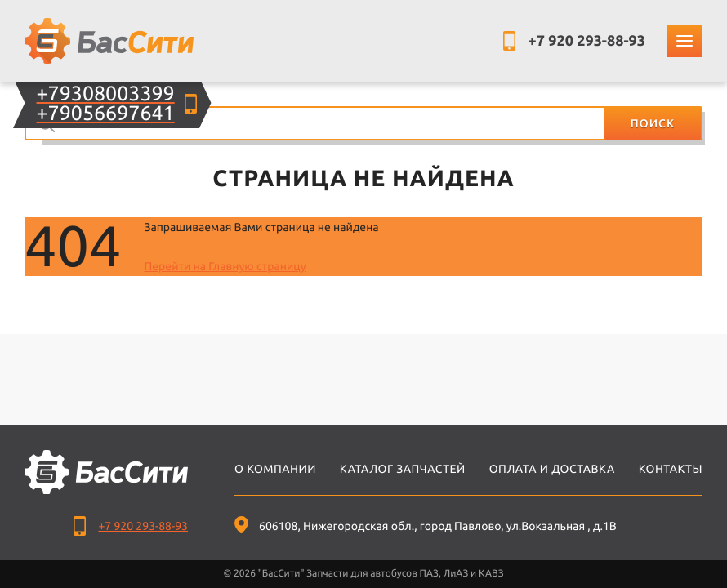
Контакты (671, 469)
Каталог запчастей (403, 469)
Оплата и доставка (552, 469)
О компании (275, 469)
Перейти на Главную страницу (225, 266)
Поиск (653, 123)
